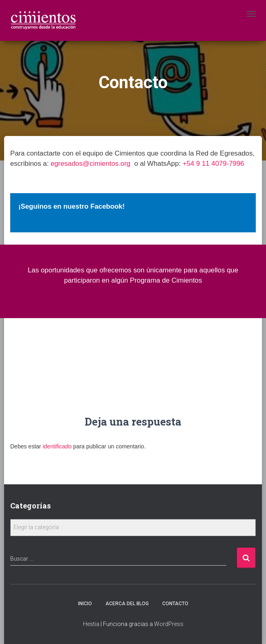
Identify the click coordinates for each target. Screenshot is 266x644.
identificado (57, 446)
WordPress (169, 624)
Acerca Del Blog (127, 604)
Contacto (175, 604)
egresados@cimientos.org (91, 164)
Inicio (85, 604)
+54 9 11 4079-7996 (213, 164)
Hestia (91, 624)
